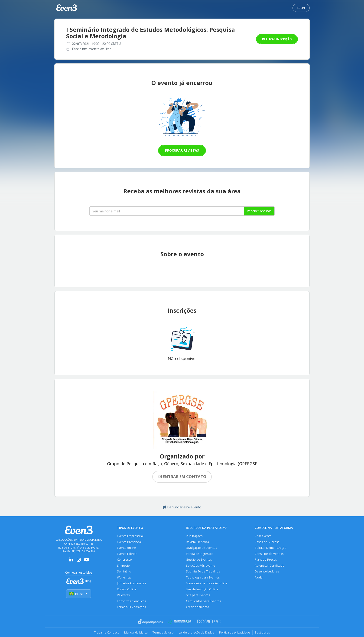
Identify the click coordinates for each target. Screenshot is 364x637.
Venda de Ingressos (200, 554)
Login (301, 8)
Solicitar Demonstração (271, 548)
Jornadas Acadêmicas (132, 583)
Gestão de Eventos (199, 560)
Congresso (124, 560)
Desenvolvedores (267, 571)
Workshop (124, 577)
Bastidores (262, 632)
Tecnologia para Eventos (203, 577)
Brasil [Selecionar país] (79, 594)
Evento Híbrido (127, 554)
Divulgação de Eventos (201, 548)
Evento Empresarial (130, 536)
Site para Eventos (198, 595)
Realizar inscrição (277, 39)
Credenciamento (198, 607)
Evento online (127, 548)
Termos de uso (163, 632)
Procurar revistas (182, 150)
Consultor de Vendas (269, 554)
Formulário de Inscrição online (207, 583)
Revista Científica (197, 542)
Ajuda (259, 577)
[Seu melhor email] (167, 211)
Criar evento (263, 536)
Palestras (123, 595)
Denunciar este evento (182, 507)
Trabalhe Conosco (107, 632)
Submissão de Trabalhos (203, 571)
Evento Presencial (129, 542)
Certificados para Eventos (203, 601)
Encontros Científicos (131, 601)
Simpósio (123, 566)
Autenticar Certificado (270, 566)
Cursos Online (127, 589)
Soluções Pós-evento (201, 566)
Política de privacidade (235, 632)
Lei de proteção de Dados (196, 632)
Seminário (124, 571)
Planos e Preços (266, 560)
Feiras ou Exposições (131, 607)
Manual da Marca (136, 632)
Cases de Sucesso (267, 542)
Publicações (194, 536)
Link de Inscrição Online (202, 589)
